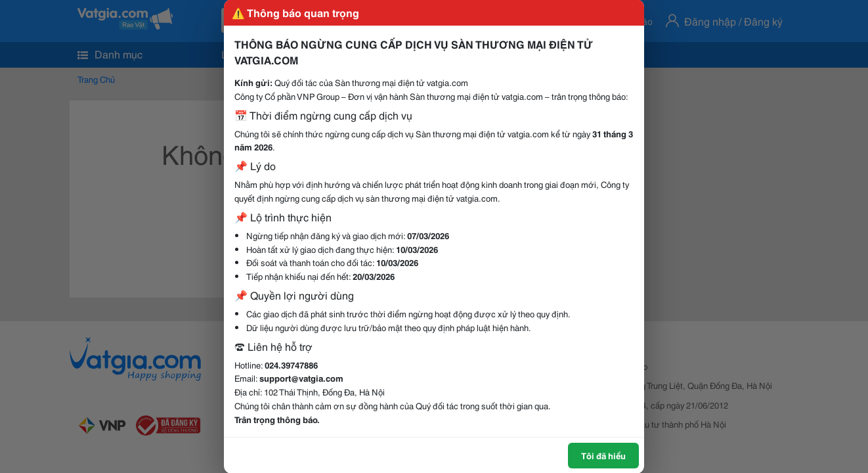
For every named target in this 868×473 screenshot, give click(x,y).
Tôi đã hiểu (603, 455)
